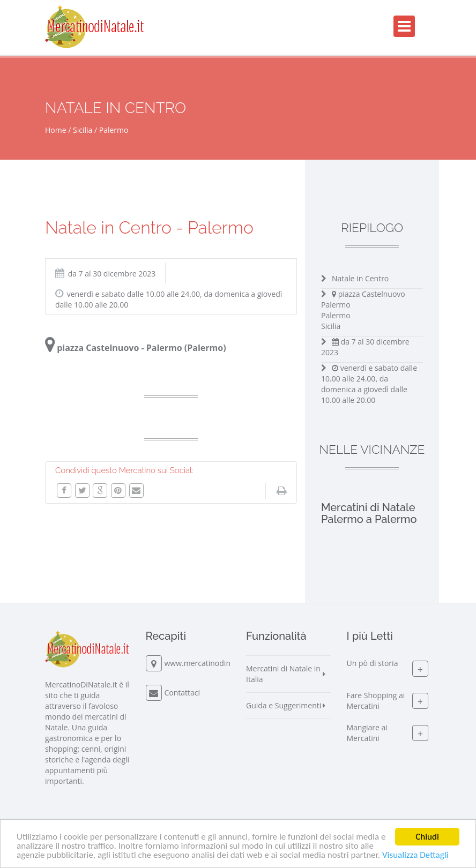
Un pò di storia (373, 663)
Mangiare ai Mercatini (367, 733)
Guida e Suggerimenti (284, 705)
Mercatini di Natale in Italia (283, 674)
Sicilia (83, 130)
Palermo (114, 130)
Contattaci (183, 693)
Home (56, 130)
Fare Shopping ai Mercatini (376, 701)
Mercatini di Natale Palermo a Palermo (369, 513)
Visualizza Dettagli (415, 855)
